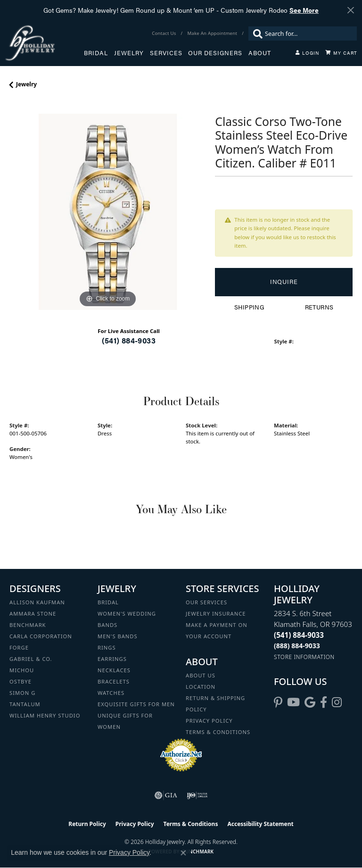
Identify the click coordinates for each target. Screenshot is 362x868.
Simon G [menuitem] (22, 693)
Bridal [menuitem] (108, 602)
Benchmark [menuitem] (28, 625)
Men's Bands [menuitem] (118, 636)
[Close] (350, 10)
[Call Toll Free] (297, 646)
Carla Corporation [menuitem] (41, 636)
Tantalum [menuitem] (25, 704)
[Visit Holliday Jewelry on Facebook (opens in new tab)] (324, 702)
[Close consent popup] (183, 853)
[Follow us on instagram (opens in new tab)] (337, 702)
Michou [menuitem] (22, 670)
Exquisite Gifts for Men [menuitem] (136, 704)
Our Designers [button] (215, 53)
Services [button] (166, 53)
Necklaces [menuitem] (114, 670)
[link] (165, 33)
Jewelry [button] (129, 53)
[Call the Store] (299, 635)
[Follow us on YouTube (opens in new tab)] (293, 702)
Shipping (249, 307)
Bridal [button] (96, 53)
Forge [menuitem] (19, 647)
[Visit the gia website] (166, 795)
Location (201, 687)
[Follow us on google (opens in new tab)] (310, 702)
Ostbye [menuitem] (21, 681)
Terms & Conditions (218, 732)
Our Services (206, 602)
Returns (319, 307)
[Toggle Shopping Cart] (341, 53)
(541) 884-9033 (129, 340)
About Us (201, 675)
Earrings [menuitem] (112, 659)
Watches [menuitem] (111, 693)
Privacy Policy (209, 721)
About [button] (260, 53)
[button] (307, 53)
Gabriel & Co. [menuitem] (31, 659)
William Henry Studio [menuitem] (45, 715)
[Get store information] (304, 657)
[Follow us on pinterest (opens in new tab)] (278, 702)
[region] (107, 212)
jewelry (26, 84)
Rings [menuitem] (107, 647)
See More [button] (304, 10)
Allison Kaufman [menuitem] (37, 602)
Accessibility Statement (260, 824)
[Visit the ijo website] (197, 795)
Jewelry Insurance (216, 613)
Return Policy (87, 824)
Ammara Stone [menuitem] (33, 613)
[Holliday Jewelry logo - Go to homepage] (44, 43)
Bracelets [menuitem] (114, 681)
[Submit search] (255, 33)
